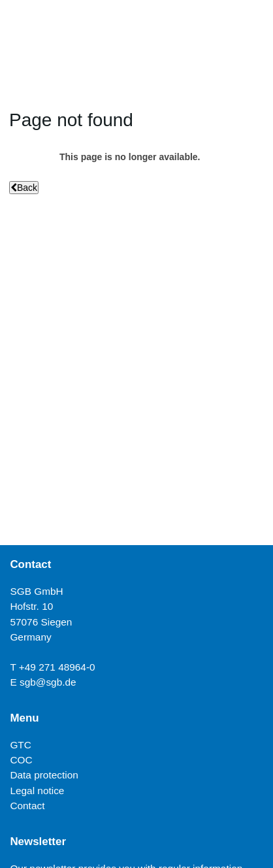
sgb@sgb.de (48, 682)
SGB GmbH (36, 591)
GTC (21, 745)
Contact (27, 806)
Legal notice (37, 791)
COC (21, 760)
